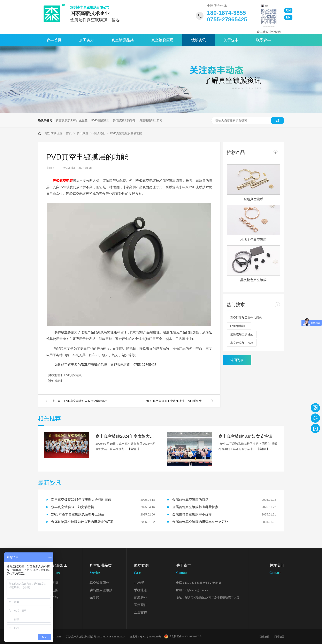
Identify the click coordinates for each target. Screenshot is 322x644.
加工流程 (52, 598)
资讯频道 (83, 133)
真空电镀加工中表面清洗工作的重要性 (177, 401)
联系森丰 (263, 40)
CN (288, 10)
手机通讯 (140, 590)
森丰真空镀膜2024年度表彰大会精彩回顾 (125, 436)
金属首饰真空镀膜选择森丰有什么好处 (200, 522)
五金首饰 (140, 612)
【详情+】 (134, 449)
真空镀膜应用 (162, 40)
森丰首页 (54, 40)
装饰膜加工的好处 (124, 120)
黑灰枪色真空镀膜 (253, 280)
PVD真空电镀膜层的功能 (126, 133)
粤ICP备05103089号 (150, 637)
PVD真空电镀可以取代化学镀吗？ (86, 401)
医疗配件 (140, 605)
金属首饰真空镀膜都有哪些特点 (195, 507)
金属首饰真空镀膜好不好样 (192, 514)
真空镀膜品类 (123, 40)
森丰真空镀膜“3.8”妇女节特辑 (245, 436)
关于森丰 (231, 40)
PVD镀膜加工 (100, 120)
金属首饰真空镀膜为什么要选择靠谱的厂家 (82, 522)
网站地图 (279, 637)
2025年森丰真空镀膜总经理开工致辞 (78, 514)
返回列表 (237, 360)
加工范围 (52, 590)
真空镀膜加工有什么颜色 (72, 120)
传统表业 (140, 598)
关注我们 (277, 570)
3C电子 (139, 583)
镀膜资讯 (199, 40)
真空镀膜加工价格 (151, 120)
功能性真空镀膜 (101, 590)
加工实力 (86, 40)
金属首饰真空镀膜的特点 (190, 500)
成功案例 (152, 570)
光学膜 (94, 598)
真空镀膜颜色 (99, 583)
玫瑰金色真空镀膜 (253, 239)
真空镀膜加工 (64, 570)
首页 (69, 133)
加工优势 (52, 583)
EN (288, 17)
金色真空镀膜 (253, 199)
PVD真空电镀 (63, 181)
